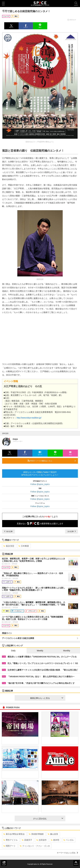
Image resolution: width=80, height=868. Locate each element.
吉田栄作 (41, 840)
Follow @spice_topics (40, 484)
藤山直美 (53, 834)
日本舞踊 (24, 546)
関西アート (10, 846)
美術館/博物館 (36, 834)
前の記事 (8, 531)
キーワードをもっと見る (67, 853)
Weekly (40, 651)
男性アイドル (10, 840)
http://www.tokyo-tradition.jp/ (29, 418)
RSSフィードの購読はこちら (52, 461)
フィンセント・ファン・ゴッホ (35, 846)
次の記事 (72, 531)
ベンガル (69, 840)
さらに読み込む (48, 819)
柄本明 (55, 840)
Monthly (67, 651)
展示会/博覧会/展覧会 (14, 834)
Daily (13, 651)
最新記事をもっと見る (47, 698)
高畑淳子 (27, 840)
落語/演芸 (9, 546)
